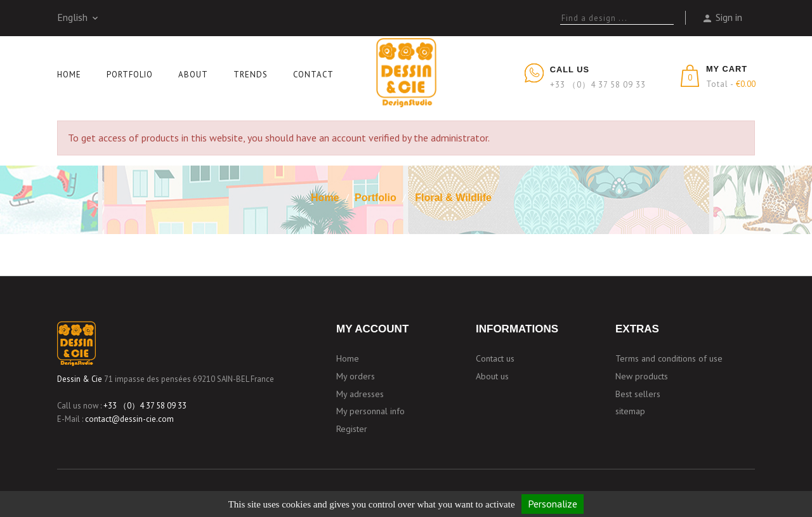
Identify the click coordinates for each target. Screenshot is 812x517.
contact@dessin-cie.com (129, 419)
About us (492, 376)
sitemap (630, 411)
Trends (251, 75)
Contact (313, 75)
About (193, 75)
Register (352, 429)
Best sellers (638, 394)
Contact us (495, 358)
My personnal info (370, 411)
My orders (356, 376)
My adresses (360, 394)
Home (69, 75)
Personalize (553, 504)
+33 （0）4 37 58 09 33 (145, 406)
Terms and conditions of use (669, 358)
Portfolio (130, 75)
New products (642, 376)
